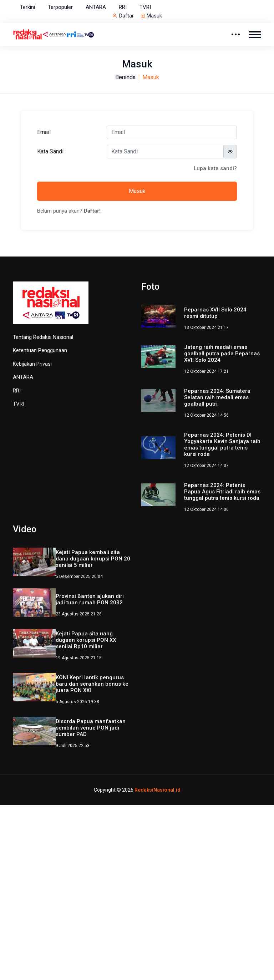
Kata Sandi (50, 151)
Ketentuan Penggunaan (40, 350)
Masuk (154, 16)
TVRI (145, 7)
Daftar (126, 16)
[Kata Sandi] (165, 152)
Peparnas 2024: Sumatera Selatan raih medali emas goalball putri (217, 397)
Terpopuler (60, 7)
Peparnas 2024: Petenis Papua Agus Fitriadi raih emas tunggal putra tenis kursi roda (222, 492)
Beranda (125, 77)
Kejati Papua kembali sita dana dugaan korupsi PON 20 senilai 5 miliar (93, 559)
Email (44, 132)
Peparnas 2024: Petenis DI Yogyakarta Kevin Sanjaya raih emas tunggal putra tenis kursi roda (222, 445)
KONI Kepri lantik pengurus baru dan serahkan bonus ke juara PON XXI (92, 684)
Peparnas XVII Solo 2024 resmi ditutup (215, 313)
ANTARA (96, 7)
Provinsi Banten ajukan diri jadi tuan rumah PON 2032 (90, 599)
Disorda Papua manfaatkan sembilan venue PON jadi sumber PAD (91, 728)
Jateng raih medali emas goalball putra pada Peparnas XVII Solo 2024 (222, 354)
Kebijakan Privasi (32, 364)
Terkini (27, 7)
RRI (123, 7)
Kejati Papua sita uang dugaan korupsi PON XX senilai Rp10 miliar (86, 640)
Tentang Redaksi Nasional (43, 337)
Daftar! (92, 211)
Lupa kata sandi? (215, 168)
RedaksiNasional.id (158, 790)
